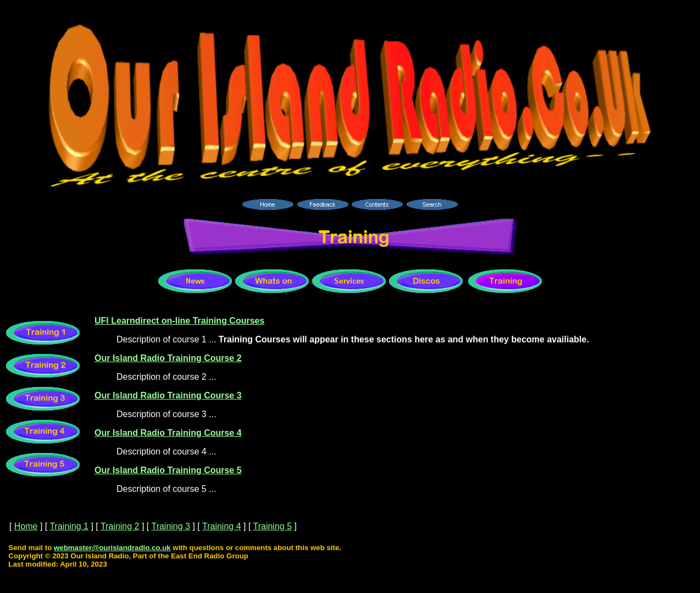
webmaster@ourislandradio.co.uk (112, 548)
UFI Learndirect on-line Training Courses (179, 321)
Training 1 (69, 526)
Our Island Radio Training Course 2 (168, 358)
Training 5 (272, 526)
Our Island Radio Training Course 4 (168, 433)
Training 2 (120, 526)
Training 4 (222, 526)
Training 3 (171, 526)
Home (26, 526)
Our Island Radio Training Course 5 (168, 470)
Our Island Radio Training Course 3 (168, 395)
